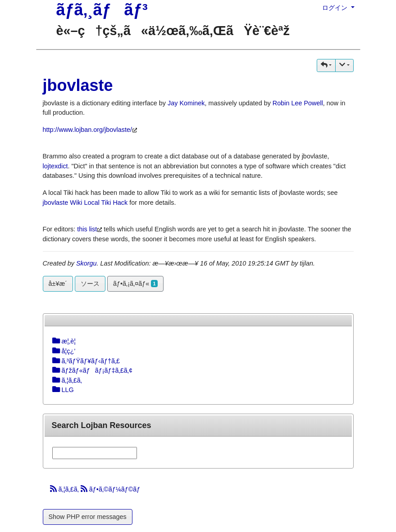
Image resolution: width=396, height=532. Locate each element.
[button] (326, 65)
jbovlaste (78, 85)
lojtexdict (55, 166)
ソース (90, 284)
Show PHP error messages (88, 517)
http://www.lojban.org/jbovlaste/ (87, 130)
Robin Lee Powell (298, 103)
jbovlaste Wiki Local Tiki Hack (85, 203)
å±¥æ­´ (58, 284)
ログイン (336, 8)
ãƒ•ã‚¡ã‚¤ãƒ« (135, 284)
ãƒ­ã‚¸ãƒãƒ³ (102, 10)
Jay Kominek (186, 103)
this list (87, 229)
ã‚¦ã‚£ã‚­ (65, 489)
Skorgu (86, 263)
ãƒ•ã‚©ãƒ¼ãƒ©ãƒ (111, 489)
